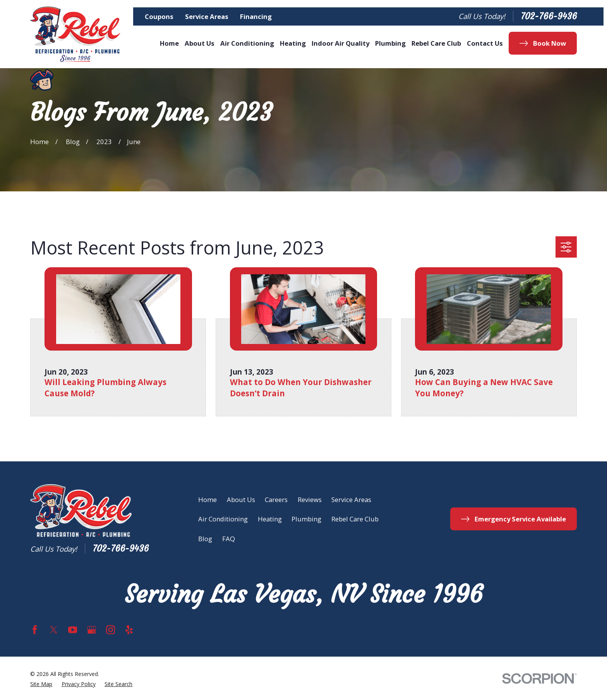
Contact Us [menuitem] (485, 43)
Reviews (310, 500)
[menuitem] (41, 684)
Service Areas (207, 16)
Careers (276, 500)
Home (207, 500)
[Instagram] (111, 630)
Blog (205, 539)
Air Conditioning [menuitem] (247, 43)
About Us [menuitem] (200, 43)
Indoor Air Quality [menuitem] (340, 43)
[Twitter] (54, 630)
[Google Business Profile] (92, 630)
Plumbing (306, 519)
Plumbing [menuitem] (390, 43)
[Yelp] (129, 630)
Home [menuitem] (169, 43)
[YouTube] (73, 630)
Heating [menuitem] (293, 43)
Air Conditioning (223, 519)
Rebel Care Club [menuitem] (436, 43)
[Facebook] (35, 630)
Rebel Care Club (355, 519)
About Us (241, 500)
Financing (256, 16)
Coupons (159, 16)
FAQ (229, 539)
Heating (270, 519)
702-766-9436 (549, 16)
